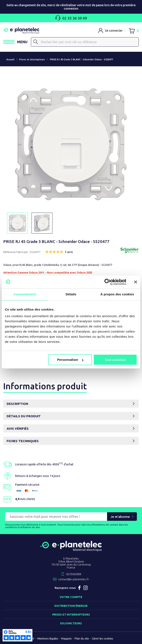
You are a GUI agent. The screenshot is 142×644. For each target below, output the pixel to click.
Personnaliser (70, 360)
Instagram (85, 588)
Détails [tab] (71, 294)
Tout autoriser (115, 360)
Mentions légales (48, 638)
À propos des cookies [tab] (117, 294)
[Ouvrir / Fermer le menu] (15, 42)
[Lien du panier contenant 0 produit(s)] (134, 30)
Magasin (66, 638)
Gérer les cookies (103, 638)
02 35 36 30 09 (71, 18)
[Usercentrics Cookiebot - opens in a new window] (108, 282)
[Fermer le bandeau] (136, 282)
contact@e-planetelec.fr (74, 579)
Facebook (80, 588)
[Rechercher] (85, 42)
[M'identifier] (112, 31)
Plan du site (82, 638)
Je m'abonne (120, 517)
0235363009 (74, 574)
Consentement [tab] (25, 294)
